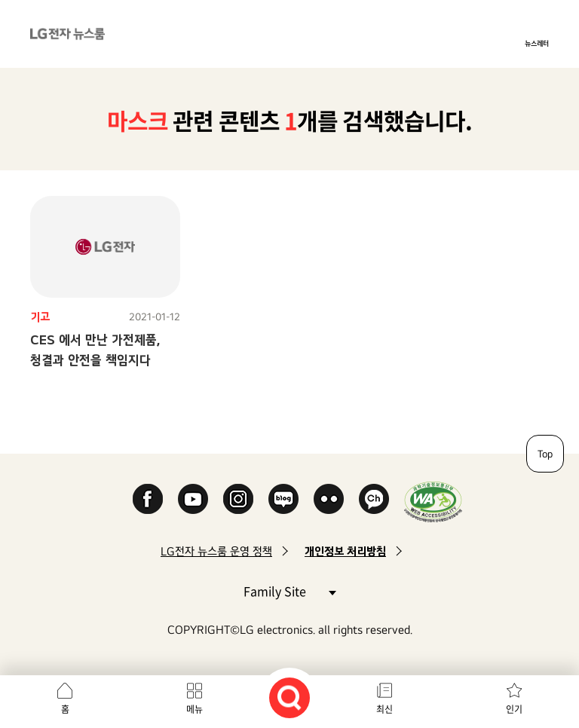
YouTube (193, 499)
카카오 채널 (374, 499)
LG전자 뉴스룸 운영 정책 (216, 551)
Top (545, 454)
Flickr (329, 499)
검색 (289, 698)
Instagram (238, 499)
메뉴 (195, 709)
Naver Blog (283, 499)
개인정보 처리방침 (345, 551)
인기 (514, 709)
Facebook (148, 499)
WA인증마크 (433, 502)
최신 (384, 709)
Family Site (289, 590)
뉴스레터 (537, 43)
